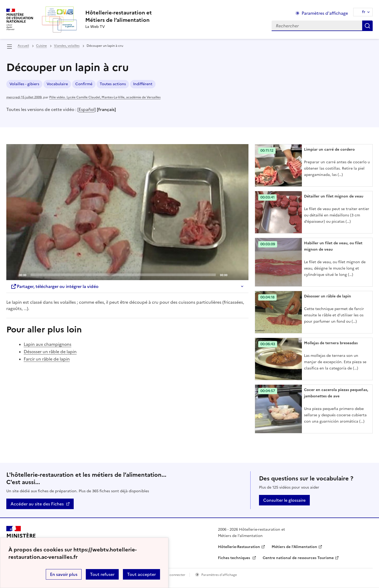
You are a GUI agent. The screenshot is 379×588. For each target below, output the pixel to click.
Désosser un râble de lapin (50, 352)
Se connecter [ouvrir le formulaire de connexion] (175, 575)
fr (364, 12)
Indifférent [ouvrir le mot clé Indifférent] (143, 84)
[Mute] (233, 275)
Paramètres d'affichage (219, 575)
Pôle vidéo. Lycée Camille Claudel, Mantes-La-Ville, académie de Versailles (105, 97)
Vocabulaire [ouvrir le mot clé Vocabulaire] (57, 84)
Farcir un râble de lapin (47, 359)
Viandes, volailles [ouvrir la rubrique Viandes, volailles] (67, 46)
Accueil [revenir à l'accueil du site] (23, 46)
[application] (127, 212)
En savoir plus (64, 574)
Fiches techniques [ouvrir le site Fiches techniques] (235, 558)
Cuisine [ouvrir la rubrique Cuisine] (41, 46)
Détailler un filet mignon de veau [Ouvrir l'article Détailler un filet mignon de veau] (334, 196)
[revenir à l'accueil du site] (119, 16)
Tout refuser (102, 574)
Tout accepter (141, 574)
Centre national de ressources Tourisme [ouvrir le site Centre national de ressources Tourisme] (298, 558)
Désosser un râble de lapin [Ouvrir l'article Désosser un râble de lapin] (328, 296)
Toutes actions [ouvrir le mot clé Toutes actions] (113, 84)
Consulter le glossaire (284, 500)
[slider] (123, 275)
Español (87, 109)
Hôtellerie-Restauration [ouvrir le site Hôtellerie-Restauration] (239, 547)
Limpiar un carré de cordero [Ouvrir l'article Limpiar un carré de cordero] (329, 149)
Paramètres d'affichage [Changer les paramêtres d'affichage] (325, 13)
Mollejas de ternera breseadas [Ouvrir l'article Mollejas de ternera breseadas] (331, 343)
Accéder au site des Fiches (37, 504)
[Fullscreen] (241, 275)
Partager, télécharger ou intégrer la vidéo (54, 286)
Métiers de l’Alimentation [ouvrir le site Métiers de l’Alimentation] (294, 547)
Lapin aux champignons (48, 344)
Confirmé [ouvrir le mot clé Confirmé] (84, 84)
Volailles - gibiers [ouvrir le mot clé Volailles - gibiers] (24, 84)
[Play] (127, 212)
